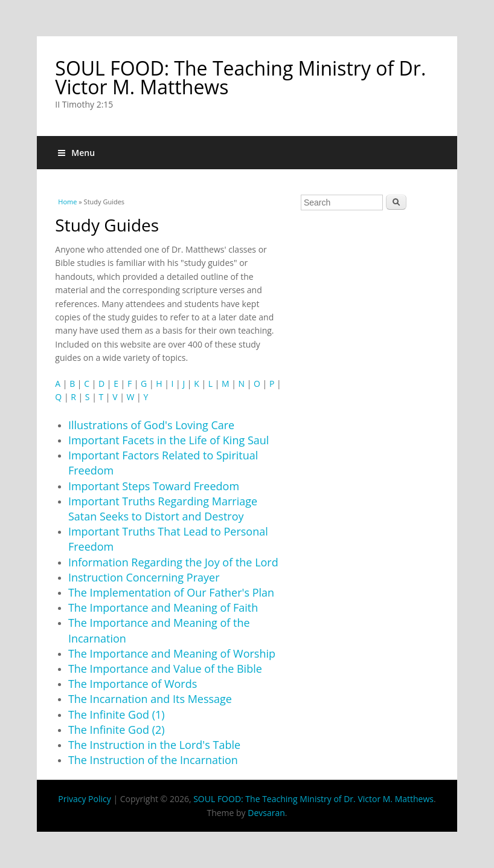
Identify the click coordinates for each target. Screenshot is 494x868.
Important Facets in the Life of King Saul (168, 440)
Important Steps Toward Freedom (154, 486)
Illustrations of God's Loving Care (151, 425)
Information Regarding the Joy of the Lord (173, 562)
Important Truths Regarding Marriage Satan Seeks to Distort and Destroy (163, 509)
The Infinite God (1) (117, 714)
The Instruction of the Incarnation (153, 760)
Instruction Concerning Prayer (144, 577)
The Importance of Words (133, 684)
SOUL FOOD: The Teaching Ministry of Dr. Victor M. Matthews (240, 77)
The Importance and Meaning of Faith (163, 607)
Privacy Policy (84, 799)
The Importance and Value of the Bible (165, 669)
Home (67, 202)
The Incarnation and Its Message (150, 699)
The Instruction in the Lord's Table (154, 745)
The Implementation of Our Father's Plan (171, 592)
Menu (76, 153)
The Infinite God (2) (117, 730)
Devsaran (266, 813)
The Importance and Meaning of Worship (172, 653)
